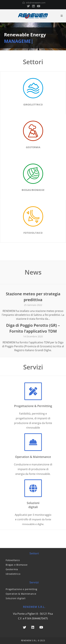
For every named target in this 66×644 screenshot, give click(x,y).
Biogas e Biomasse (17, 565)
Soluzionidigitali (33, 505)
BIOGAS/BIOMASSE (33, 190)
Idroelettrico (13, 574)
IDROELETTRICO (33, 105)
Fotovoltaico (13, 560)
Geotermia (12, 569)
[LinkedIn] (33, 627)
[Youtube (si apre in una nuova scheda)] (38, 6)
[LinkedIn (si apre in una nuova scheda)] (33, 6)
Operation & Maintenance (33, 457)
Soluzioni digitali (16, 598)
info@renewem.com (36, 3)
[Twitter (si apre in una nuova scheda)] (28, 6)
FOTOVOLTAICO (33, 233)
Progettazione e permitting (21, 589)
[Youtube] (41, 627)
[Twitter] (24, 627)
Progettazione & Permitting (33, 406)
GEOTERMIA (33, 147)
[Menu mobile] (62, 16)
